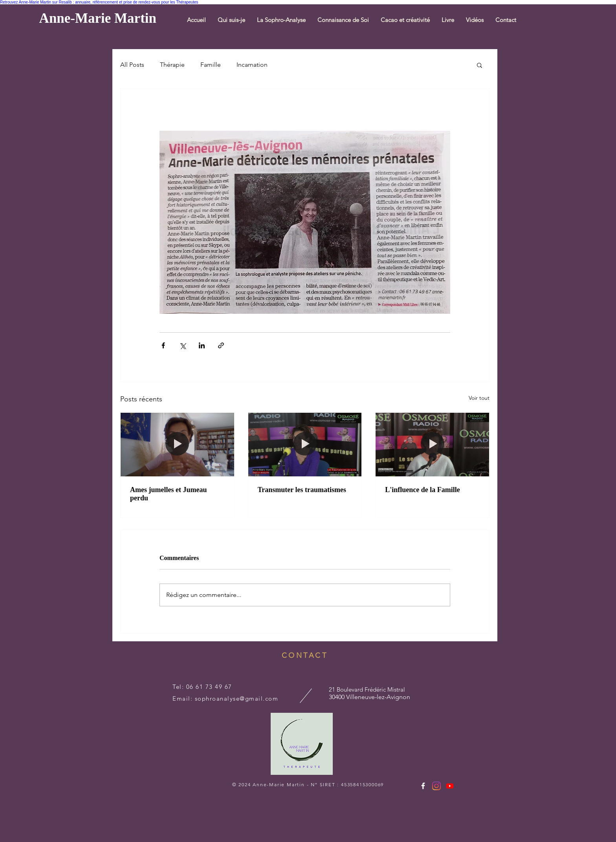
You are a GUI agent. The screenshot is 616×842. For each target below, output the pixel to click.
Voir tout (479, 398)
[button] (281, 20)
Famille (211, 65)
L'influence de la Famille (423, 490)
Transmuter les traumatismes (302, 490)
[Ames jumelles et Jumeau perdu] (177, 445)
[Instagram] (436, 786)
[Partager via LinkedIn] (202, 345)
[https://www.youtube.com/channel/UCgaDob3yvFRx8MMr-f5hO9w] (450, 786)
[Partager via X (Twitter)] (182, 345)
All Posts (132, 65)
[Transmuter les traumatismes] (305, 445)
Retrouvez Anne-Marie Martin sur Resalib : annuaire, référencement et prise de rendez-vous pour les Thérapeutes (99, 2)
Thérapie (172, 65)
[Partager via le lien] (221, 345)
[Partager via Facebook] (163, 345)
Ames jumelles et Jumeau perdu (168, 494)
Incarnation (252, 65)
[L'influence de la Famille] (432, 445)
